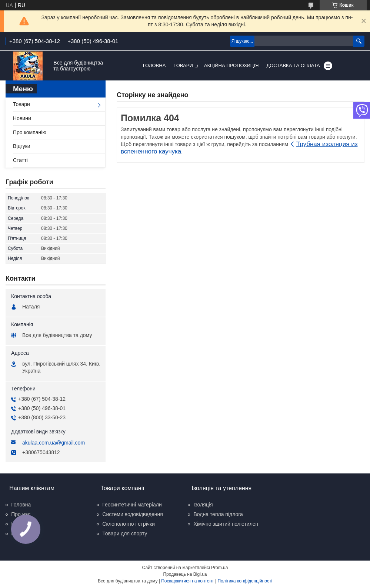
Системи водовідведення (133, 514)
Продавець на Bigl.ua (185, 574)
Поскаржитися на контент (187, 581)
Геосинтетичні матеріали (132, 505)
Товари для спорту (125, 534)
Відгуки (22, 146)
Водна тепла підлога (218, 514)
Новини (22, 118)
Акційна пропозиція (231, 65)
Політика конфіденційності (245, 581)
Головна (154, 65)
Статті (20, 160)
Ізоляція (203, 505)
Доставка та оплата (293, 65)
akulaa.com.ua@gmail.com (54, 443)
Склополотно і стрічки (129, 524)
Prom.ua (219, 568)
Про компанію (30, 132)
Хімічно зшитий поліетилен (226, 524)
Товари (183, 65)
